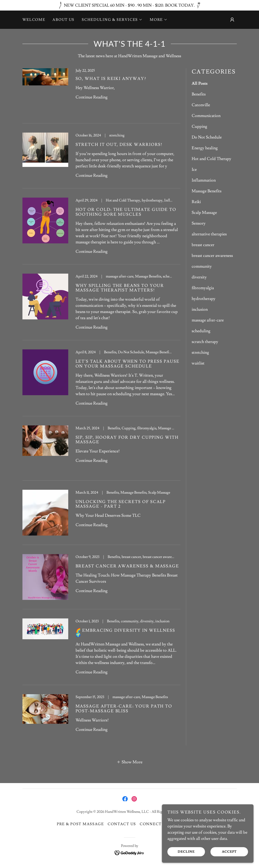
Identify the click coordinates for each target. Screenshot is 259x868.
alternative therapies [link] (209, 234)
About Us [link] (63, 20)
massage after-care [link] (208, 320)
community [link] (202, 266)
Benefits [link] (199, 94)
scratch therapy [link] (205, 342)
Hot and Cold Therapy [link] (211, 159)
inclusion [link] (200, 309)
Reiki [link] (196, 202)
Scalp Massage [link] (204, 213)
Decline (186, 852)
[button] (112, 20)
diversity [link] (199, 277)
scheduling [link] (201, 331)
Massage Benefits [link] (207, 191)
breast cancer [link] (203, 245)
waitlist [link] (198, 363)
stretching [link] (200, 352)
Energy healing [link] (205, 148)
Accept (229, 852)
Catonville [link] (201, 105)
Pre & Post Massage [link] (80, 824)
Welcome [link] (34, 20)
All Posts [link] (200, 83)
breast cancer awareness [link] (212, 256)
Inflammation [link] (204, 180)
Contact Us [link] (122, 824)
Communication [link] (206, 116)
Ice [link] (194, 170)
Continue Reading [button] (92, 97)
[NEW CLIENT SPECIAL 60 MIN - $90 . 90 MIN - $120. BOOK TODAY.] (129, 5)
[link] (101, 96)
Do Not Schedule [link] (207, 137)
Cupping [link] (199, 127)
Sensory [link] (199, 223)
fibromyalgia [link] (203, 288)
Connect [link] (151, 824)
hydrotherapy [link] (204, 299)
